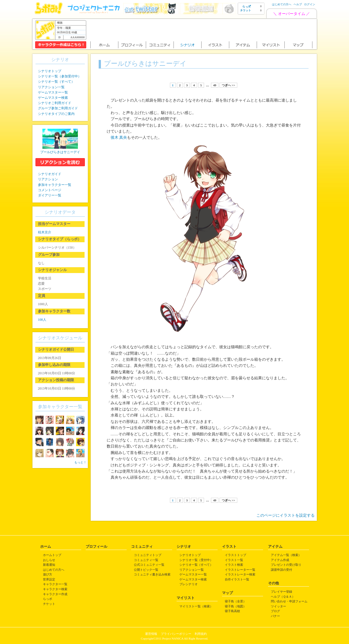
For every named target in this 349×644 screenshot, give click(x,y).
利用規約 (201, 634)
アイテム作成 (280, 560)
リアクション (48, 179)
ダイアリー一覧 (50, 195)
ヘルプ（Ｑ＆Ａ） (283, 597)
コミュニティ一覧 (146, 560)
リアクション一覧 (51, 87)
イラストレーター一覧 (240, 570)
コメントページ (50, 190)
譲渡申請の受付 (282, 570)
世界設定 (49, 579)
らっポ (48, 599)
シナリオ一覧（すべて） (56, 82)
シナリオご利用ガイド (55, 103)
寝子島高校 (232, 611)
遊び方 (48, 574)
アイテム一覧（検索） (286, 555)
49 (215, 85)
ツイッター (278, 606)
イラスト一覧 (234, 560)
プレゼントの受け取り (286, 565)
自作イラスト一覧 (237, 579)
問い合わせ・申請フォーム (289, 601)
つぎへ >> (228, 85)
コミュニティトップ (148, 555)
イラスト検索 (234, 565)
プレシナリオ (188, 584)
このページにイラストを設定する (286, 515)
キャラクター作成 (55, 594)
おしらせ (49, 560)
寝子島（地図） (235, 606)
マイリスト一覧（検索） (196, 606)
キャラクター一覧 (55, 584)
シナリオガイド (50, 174)
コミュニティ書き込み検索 (152, 574)
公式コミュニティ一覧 (149, 565)
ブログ (275, 611)
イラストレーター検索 (240, 574)
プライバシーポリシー (176, 634)
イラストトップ (235, 555)
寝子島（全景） (235, 601)
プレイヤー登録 (282, 592)
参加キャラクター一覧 (55, 185)
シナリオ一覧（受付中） (196, 560)
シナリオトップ (50, 71)
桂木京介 (45, 232)
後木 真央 (119, 137)
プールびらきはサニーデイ (60, 152)
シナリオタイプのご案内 (56, 114)
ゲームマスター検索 (53, 98)
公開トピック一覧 (146, 570)
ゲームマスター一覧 (53, 92)
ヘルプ (298, 4)
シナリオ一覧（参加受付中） (60, 76)
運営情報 (151, 634)
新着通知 (49, 565)
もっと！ (80, 462)
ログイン (310, 4)
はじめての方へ (282, 4)
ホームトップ (52, 555)
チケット (49, 604)
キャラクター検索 (55, 589)
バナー (275, 616)
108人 (42, 320)
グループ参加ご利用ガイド (58, 108)
